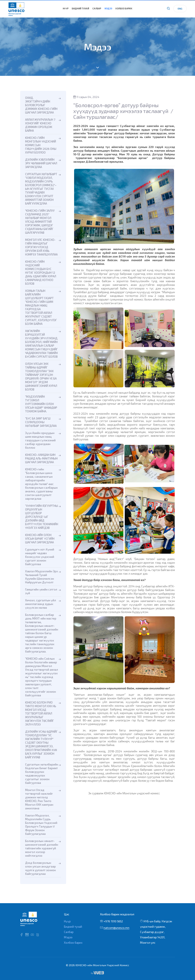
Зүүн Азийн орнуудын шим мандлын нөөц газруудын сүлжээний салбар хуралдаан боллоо (40, 440)
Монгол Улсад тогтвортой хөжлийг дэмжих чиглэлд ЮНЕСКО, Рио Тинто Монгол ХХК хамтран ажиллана (39, 799)
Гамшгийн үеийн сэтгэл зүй (41, 591)
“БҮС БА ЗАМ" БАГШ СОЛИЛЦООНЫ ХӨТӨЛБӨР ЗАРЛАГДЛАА (41, 422)
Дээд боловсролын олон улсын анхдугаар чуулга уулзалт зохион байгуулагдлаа (40, 868)
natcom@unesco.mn (116, 928)
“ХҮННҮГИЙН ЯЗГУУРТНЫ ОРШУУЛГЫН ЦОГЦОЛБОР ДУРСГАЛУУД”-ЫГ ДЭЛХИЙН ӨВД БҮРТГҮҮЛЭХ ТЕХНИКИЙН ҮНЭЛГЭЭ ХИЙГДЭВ (42, 517)
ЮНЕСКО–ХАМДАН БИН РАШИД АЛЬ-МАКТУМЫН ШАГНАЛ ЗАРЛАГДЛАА (41, 458)
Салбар (97, 8)
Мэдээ (108, 8)
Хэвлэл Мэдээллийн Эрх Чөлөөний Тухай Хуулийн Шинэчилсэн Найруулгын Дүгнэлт (41, 577)
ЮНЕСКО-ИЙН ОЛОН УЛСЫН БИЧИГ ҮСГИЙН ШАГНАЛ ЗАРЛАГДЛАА (40, 538)
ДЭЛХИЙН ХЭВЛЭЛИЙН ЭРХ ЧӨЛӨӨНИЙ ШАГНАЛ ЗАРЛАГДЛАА (41, 163)
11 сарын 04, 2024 (86, 97)
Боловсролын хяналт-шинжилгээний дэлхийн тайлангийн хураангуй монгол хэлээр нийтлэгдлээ (42, 848)
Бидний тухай (80, 8)
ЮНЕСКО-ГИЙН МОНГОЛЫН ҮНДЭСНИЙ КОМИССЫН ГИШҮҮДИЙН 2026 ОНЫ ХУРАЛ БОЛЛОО (41, 145)
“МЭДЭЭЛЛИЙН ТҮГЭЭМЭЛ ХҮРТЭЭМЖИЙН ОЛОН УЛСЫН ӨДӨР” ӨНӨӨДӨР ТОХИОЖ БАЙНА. (41, 404)
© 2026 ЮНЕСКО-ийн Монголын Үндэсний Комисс (98, 965)
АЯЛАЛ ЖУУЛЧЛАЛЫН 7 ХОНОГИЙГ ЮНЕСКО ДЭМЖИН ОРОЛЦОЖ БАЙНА (40, 125)
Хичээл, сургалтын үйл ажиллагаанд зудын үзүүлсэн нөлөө (41, 604)
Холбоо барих (124, 8)
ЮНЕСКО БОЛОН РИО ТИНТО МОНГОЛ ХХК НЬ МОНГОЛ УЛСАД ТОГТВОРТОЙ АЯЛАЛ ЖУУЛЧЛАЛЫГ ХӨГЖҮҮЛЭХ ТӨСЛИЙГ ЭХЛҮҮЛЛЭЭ (41, 713)
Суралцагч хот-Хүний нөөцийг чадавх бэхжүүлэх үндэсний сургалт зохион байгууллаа (40, 557)
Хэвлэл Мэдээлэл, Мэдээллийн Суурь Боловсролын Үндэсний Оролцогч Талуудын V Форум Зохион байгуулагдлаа (41, 824)
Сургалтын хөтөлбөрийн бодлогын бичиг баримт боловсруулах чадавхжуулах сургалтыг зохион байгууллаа (42, 773)
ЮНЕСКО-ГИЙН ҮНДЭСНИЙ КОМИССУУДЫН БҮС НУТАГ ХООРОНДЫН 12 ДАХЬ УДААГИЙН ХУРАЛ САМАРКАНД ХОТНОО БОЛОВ (41, 272)
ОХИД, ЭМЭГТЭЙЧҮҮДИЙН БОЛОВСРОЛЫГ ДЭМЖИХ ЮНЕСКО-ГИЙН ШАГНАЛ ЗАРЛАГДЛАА (41, 105)
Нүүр (66, 8)
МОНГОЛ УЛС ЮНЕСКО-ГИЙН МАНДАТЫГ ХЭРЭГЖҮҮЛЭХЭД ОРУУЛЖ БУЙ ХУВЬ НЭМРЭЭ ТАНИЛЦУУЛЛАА (41, 247)
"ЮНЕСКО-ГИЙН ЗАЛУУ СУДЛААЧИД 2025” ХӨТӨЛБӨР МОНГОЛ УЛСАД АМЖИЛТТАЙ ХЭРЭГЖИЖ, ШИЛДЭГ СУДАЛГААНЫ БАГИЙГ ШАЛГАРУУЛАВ (40, 221)
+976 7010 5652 (113, 921)
